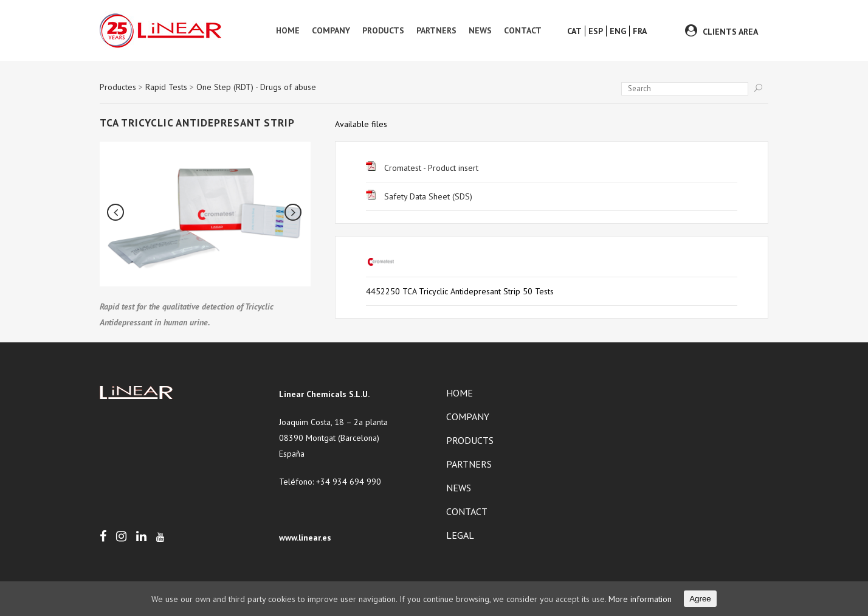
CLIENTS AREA (730, 32)
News (459, 488)
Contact (467, 511)
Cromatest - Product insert (422, 168)
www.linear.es (305, 538)
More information (640, 599)
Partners (469, 464)
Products (470, 440)
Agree (700, 599)
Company (468, 417)
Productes (118, 87)
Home (460, 393)
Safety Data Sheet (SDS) (419, 196)
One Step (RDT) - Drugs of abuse (256, 87)
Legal (460, 535)
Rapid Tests (166, 87)
